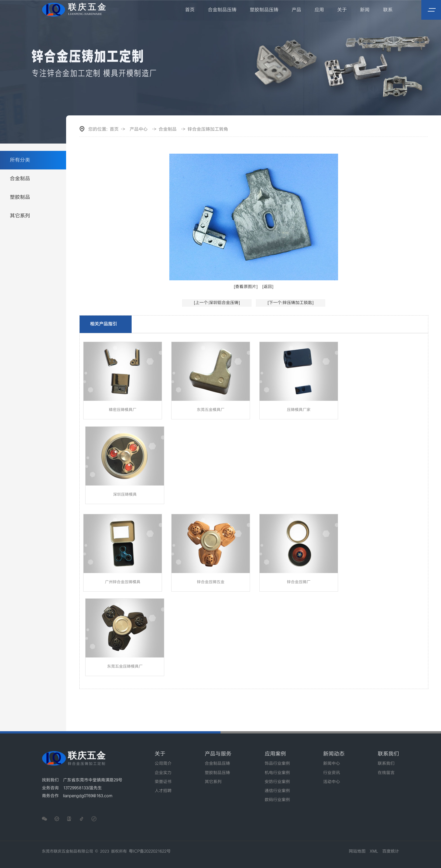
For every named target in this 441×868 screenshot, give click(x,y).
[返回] (268, 287)
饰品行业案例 (277, 764)
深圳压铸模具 (125, 495)
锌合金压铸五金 (211, 582)
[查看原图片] (246, 287)
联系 (388, 10)
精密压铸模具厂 (123, 410)
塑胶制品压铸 (264, 10)
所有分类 (20, 160)
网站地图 (357, 851)
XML (374, 851)
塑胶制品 (20, 197)
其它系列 (20, 216)
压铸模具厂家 (299, 410)
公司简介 (163, 764)
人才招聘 (163, 791)
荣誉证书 (163, 782)
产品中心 (139, 129)
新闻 (365, 10)
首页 (190, 10)
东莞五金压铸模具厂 (125, 666)
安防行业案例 (277, 782)
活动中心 (332, 782)
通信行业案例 (277, 791)
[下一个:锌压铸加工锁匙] (291, 303)
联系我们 (386, 764)
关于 (342, 10)
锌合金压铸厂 (299, 582)
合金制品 (20, 179)
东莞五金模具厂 (211, 410)
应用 (319, 10)
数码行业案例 (277, 800)
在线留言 (386, 773)
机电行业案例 (277, 773)
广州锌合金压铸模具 (123, 582)
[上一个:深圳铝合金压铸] (217, 303)
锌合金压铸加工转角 (208, 129)
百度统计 (391, 851)
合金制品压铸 (222, 10)
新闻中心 (332, 764)
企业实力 (163, 773)
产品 (296, 10)
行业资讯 (332, 773)
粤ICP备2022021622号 (150, 851)
